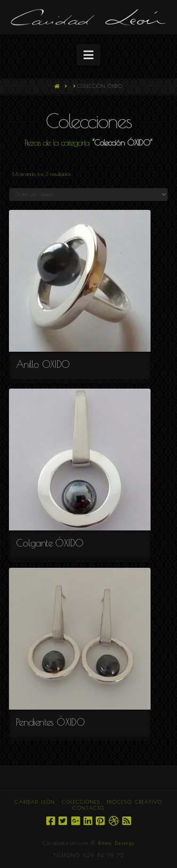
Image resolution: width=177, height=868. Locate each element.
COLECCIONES (81, 802)
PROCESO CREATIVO (135, 802)
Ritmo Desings (117, 843)
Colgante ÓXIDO (50, 543)
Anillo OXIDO (43, 364)
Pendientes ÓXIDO (50, 722)
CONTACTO (89, 808)
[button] (88, 55)
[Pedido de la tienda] (89, 195)
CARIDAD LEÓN (35, 802)
